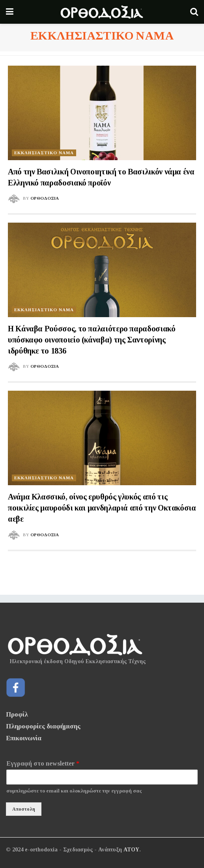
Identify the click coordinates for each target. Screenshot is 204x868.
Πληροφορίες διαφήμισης (43, 726)
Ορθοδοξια (45, 198)
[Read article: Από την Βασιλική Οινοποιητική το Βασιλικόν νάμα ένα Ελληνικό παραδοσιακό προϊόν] (102, 113)
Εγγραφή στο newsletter (43, 763)
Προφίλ (17, 714)
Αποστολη (24, 809)
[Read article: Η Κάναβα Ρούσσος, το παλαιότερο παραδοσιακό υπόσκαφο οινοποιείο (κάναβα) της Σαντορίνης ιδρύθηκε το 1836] (102, 270)
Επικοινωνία (24, 738)
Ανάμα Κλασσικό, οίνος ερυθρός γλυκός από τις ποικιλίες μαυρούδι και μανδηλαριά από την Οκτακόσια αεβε (102, 508)
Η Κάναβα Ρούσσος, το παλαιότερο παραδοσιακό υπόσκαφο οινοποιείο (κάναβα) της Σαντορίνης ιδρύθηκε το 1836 (92, 340)
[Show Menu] (10, 12)
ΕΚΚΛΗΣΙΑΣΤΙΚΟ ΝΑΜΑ (44, 153)
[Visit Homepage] (102, 12)
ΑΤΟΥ (131, 850)
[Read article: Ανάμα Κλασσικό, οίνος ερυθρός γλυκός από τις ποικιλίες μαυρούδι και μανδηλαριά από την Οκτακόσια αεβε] (102, 438)
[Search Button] (194, 12)
